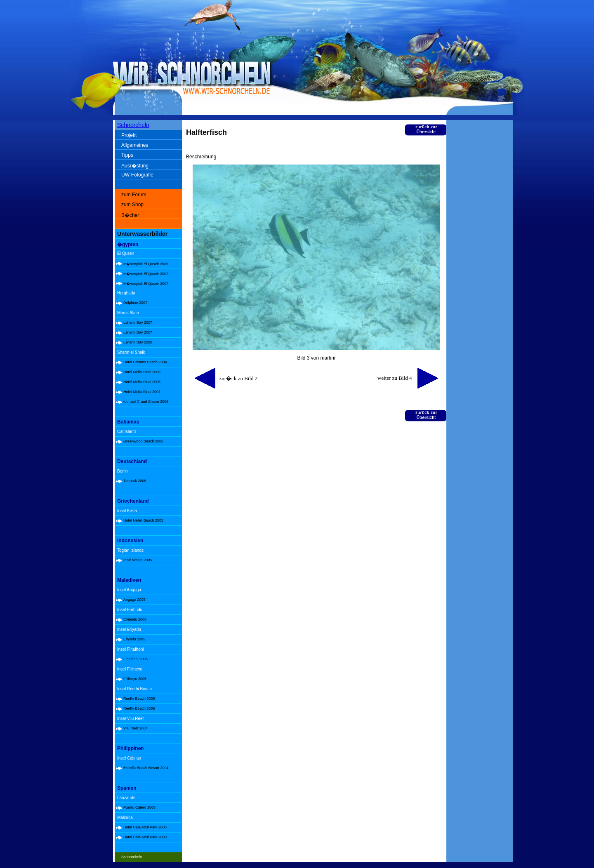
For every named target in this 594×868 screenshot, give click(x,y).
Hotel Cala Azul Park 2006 (145, 827)
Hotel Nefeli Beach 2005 (143, 520)
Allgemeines (135, 145)
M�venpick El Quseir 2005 (146, 264)
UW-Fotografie (137, 175)
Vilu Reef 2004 (136, 728)
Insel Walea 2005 (138, 560)
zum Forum (134, 195)
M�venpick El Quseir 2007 (146, 274)
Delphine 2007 (135, 303)
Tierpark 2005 (135, 481)
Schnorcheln (133, 125)
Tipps (127, 155)
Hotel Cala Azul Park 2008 (145, 837)
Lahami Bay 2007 (138, 322)
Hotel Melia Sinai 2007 (142, 392)
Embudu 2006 (135, 619)
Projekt (129, 135)
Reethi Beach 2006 (139, 708)
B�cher (130, 215)
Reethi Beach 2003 (139, 699)
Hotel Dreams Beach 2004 (145, 362)
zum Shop (132, 205)
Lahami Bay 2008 (138, 342)
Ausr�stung (135, 166)
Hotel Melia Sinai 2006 (142, 372)
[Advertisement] (481, 252)
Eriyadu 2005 (134, 639)
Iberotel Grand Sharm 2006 (146, 402)
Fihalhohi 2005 (136, 659)
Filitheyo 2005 (135, 679)
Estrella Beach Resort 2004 (146, 768)
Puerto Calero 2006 (139, 807)
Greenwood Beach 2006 (143, 441)
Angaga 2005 (134, 600)
